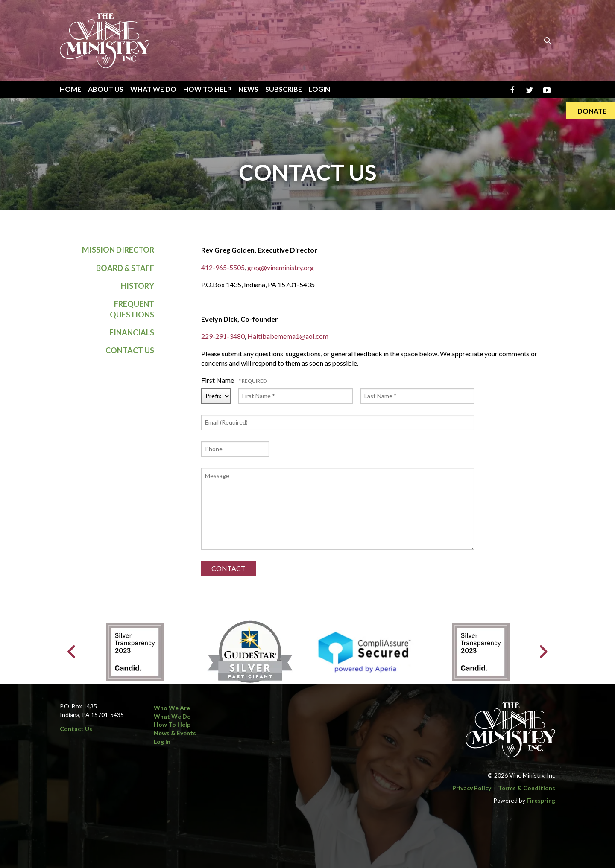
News (248, 89)
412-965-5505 (223, 267)
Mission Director (118, 250)
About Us (106, 89)
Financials (132, 332)
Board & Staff (125, 268)
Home (70, 89)
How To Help (207, 89)
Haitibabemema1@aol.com (288, 336)
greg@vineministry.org (281, 267)
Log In (162, 741)
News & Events (175, 733)
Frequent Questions (132, 309)
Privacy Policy (472, 788)
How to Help (172, 724)
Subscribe (284, 89)
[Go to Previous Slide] (72, 652)
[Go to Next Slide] (543, 652)
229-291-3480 (223, 336)
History (138, 286)
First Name (218, 380)
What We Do (153, 89)
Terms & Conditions (527, 788)
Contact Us (130, 350)
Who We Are (172, 708)
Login (319, 89)
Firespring (541, 800)
